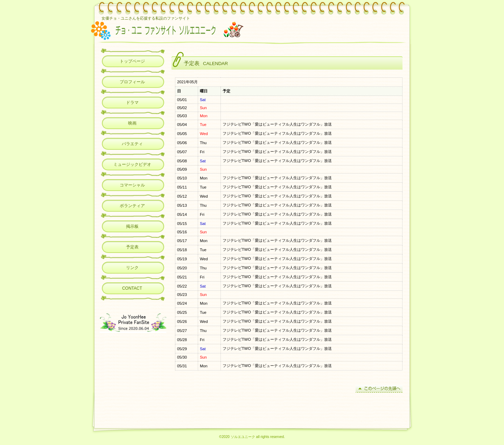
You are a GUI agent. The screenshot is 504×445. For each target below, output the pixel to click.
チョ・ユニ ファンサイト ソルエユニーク (190, 30)
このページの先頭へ (379, 389)
